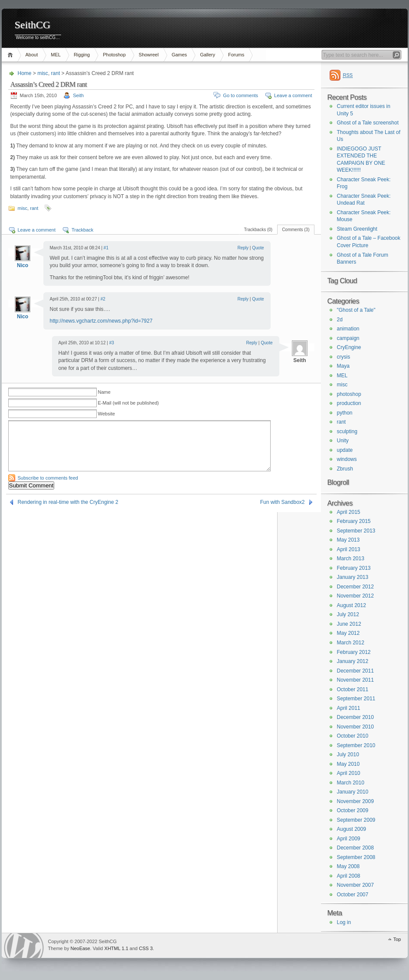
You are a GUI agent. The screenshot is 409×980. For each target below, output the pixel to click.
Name (104, 392)
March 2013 (351, 559)
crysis (344, 357)
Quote (258, 248)
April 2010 (349, 773)
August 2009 (352, 829)
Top (397, 939)
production (349, 403)
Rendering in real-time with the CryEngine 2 (68, 502)
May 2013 (348, 540)
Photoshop (114, 55)
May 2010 (348, 764)
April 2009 (349, 839)
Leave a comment (293, 95)
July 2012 (348, 614)
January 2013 (353, 577)
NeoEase (80, 948)
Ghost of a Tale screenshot (368, 123)
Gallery (208, 55)
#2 (103, 299)
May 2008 (348, 866)
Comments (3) (296, 230)
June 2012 (349, 624)
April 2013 (349, 549)
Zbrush (345, 469)
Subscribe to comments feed (48, 478)
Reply (243, 248)
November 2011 (355, 680)
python (345, 413)
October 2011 (353, 689)
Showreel (149, 55)
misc (43, 73)
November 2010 (355, 727)
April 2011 (349, 708)
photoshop (349, 394)
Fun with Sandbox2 (283, 502)
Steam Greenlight (357, 229)
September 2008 (356, 857)
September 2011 (356, 699)
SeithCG (33, 25)
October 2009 (353, 810)
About (32, 55)
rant (56, 73)
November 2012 (355, 596)
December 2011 (355, 671)
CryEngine (349, 347)
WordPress (24, 946)
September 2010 (356, 745)
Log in (344, 922)
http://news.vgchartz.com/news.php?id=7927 (101, 321)
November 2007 (355, 885)
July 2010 (348, 755)
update (345, 450)
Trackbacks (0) (258, 230)
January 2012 (353, 661)
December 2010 (355, 717)
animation (348, 329)
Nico (23, 265)
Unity (343, 441)
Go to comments (240, 95)
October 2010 (353, 736)
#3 (112, 343)
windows (347, 459)
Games (179, 55)
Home (11, 55)
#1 (106, 248)
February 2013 (354, 568)
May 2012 (348, 633)
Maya (343, 366)
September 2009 (356, 820)
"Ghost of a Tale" (356, 310)
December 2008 (355, 848)
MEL (56, 55)
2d (340, 320)
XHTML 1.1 (116, 948)
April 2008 (349, 876)
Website (107, 414)
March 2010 (351, 783)
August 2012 (352, 605)
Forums (236, 55)
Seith (78, 95)
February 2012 (354, 652)
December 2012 (355, 587)
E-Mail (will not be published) (129, 403)
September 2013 (356, 531)
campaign (348, 338)
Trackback (82, 230)
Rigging (82, 55)
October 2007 (353, 895)
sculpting (347, 431)
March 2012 (351, 643)
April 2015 (349, 512)
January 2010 (353, 792)
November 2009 (355, 801)
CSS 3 (146, 948)
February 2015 (354, 521)
